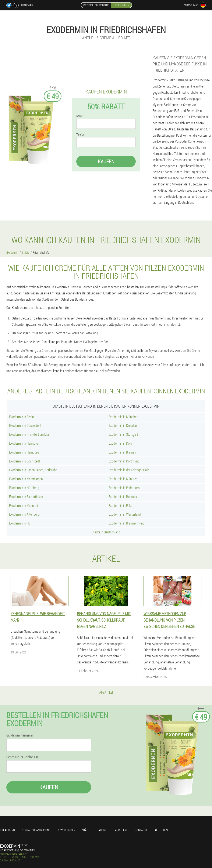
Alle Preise (162, 830)
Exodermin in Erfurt (121, 505)
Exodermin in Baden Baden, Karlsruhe (33, 470)
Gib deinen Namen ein (20, 735)
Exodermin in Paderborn (124, 488)
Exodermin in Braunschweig (126, 523)
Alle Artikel (106, 692)
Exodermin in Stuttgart (123, 434)
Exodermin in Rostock (123, 497)
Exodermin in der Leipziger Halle (129, 470)
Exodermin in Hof (20, 523)
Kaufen (106, 161)
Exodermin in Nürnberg (24, 488)
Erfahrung (7, 830)
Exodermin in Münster (123, 479)
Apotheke (121, 830)
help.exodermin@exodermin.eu (17, 850)
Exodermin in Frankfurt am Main (30, 434)
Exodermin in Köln (120, 443)
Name (79, 116)
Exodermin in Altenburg (24, 514)
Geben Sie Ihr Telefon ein (22, 757)
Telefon (80, 134)
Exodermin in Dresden (123, 425)
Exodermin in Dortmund (124, 461)
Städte (87, 830)
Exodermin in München (123, 417)
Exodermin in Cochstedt (25, 461)
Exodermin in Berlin (22, 417)
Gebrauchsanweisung (36, 830)
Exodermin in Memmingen (26, 479)
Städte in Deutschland (106, 532)
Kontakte (141, 830)
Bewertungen (66, 830)
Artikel (103, 830)
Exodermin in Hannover (24, 443)
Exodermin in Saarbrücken (26, 497)
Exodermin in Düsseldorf (25, 425)
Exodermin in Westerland (125, 514)
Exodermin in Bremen (122, 452)
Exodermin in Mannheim (25, 505)
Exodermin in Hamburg (24, 452)
